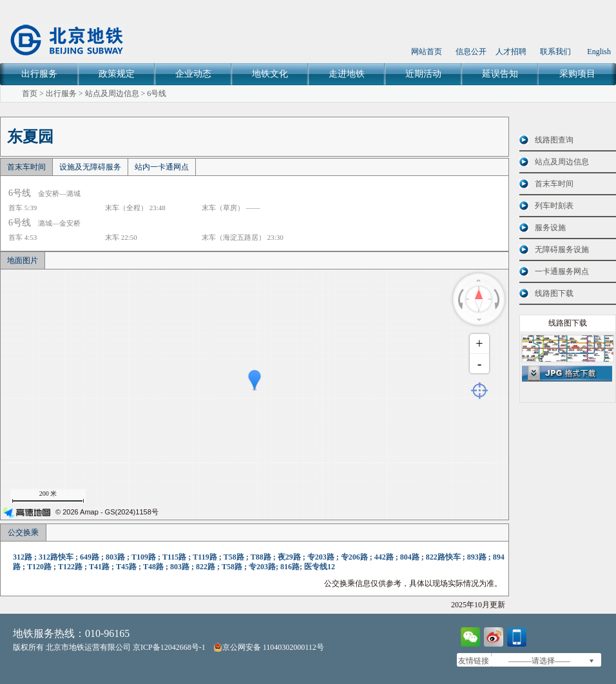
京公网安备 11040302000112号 (269, 647)
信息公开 (471, 52)
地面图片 (23, 260)
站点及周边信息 (112, 93)
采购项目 (577, 74)
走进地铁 (347, 74)
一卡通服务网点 (562, 271)
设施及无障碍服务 (90, 167)
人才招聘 (511, 52)
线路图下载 (554, 293)
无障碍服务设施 (562, 249)
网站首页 (427, 52)
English (599, 52)
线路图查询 (554, 140)
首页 (30, 93)
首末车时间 (26, 167)
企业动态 (193, 74)
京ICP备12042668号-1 (169, 647)
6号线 (157, 93)
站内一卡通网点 (162, 167)
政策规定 (117, 74)
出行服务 (39, 74)
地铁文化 (270, 74)
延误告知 (500, 74)
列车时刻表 (554, 206)
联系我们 (555, 52)
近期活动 (423, 74)
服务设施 (550, 228)
